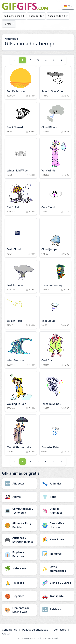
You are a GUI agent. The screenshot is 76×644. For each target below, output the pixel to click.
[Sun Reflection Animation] (21, 83)
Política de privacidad (35, 630)
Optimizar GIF (36, 16)
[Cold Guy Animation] (55, 350)
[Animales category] (57, 484)
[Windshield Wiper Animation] (21, 158)
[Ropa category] (57, 497)
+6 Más (8, 24)
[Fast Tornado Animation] (21, 277)
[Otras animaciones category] (57, 569)
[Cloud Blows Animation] (55, 119)
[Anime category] (19, 497)
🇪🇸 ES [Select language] (67, 6)
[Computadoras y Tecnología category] (19, 511)
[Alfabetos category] (19, 484)
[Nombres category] (57, 554)
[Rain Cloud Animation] (55, 312)
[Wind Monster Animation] (21, 350)
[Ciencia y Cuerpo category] (57, 583)
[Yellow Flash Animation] (21, 312)
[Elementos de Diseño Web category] (19, 610)
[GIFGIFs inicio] (25, 6)
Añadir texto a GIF (58, 16)
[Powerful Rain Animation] (55, 435)
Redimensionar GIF (14, 16)
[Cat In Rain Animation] (21, 198)
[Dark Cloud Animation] (21, 238)
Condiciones (9, 630)
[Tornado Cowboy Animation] (55, 277)
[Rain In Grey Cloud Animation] (55, 83)
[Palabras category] (57, 609)
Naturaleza (11, 39)
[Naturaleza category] (19, 568)
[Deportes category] (19, 596)
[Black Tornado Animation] (21, 119)
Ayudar (6, 633)
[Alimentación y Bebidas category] (19, 525)
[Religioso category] (19, 583)
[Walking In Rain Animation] (21, 391)
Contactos (60, 630)
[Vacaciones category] (57, 539)
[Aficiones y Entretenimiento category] (19, 540)
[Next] (62, 60)
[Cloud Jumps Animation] (55, 238)
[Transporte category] (57, 596)
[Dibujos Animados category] (57, 511)
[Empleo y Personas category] (19, 554)
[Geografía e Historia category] (57, 525)
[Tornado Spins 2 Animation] (55, 391)
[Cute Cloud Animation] (55, 198)
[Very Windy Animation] (55, 158)
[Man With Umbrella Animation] (21, 435)
